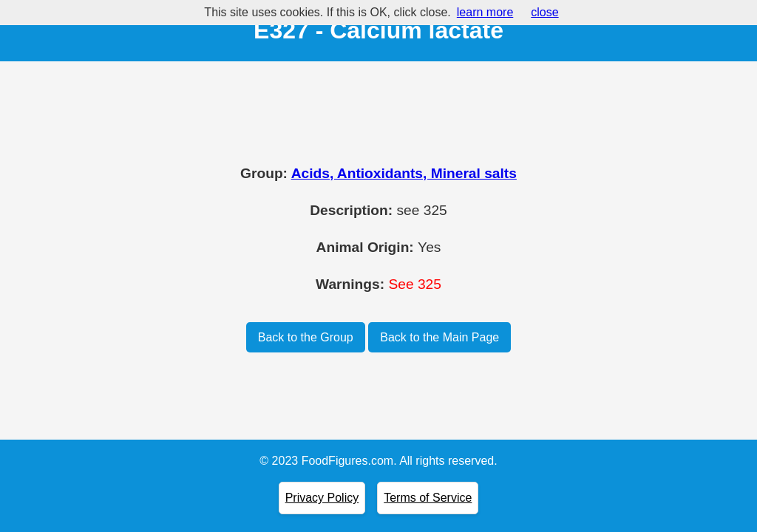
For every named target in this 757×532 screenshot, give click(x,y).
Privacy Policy (322, 498)
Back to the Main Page (439, 337)
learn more (485, 12)
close (544, 12)
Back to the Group (306, 337)
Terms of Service (428, 498)
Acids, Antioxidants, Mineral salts (404, 173)
